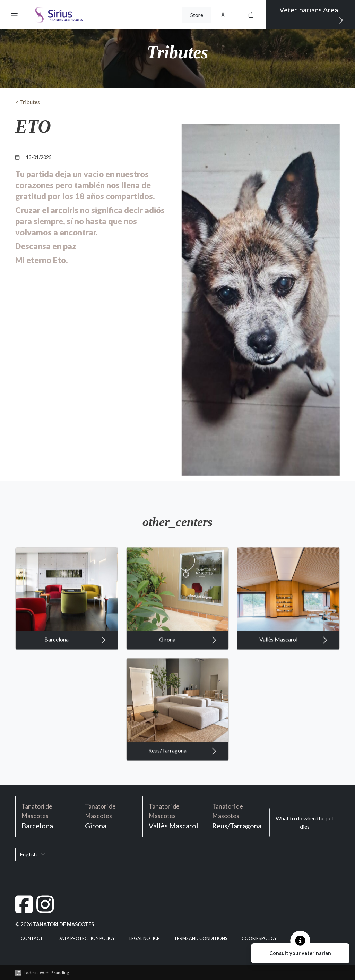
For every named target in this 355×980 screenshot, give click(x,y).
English (33, 854)
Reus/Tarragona (183, 783)
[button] (14, 13)
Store (197, 15)
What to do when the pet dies (305, 822)
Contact (32, 939)
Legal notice (144, 939)
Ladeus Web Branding (46, 973)
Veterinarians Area (311, 15)
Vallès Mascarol (294, 672)
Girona (188, 672)
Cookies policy (259, 939)
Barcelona (75, 672)
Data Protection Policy (86, 939)
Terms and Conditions (201, 939)
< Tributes (28, 102)
